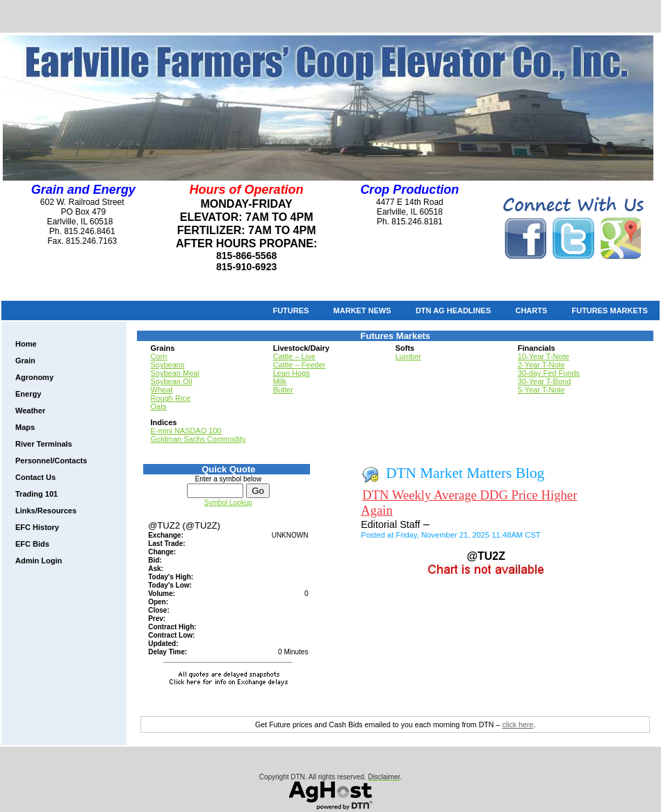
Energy (28, 394)
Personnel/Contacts (51, 461)
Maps (25, 427)
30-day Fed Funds (549, 373)
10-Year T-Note (544, 356)
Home (26, 344)
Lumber (408, 356)
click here (517, 724)
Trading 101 (36, 494)
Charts (531, 310)
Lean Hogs (292, 373)
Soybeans (168, 365)
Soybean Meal (175, 373)
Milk (280, 381)
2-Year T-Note (541, 365)
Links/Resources (46, 511)
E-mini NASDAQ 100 (186, 431)
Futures (291, 310)
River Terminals (44, 444)
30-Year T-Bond (544, 381)
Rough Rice (171, 398)
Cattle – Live (294, 356)
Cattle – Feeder (300, 365)
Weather (30, 411)
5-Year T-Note (541, 390)
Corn (159, 356)
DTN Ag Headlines (453, 310)
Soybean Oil (172, 381)
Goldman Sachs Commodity (198, 439)
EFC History (37, 527)
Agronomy (34, 377)
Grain (25, 361)
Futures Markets (609, 310)
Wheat (162, 390)
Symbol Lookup (228, 503)
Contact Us (35, 477)
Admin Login (39, 561)
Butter (283, 390)
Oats (159, 406)
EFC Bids (32, 544)
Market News (362, 310)
